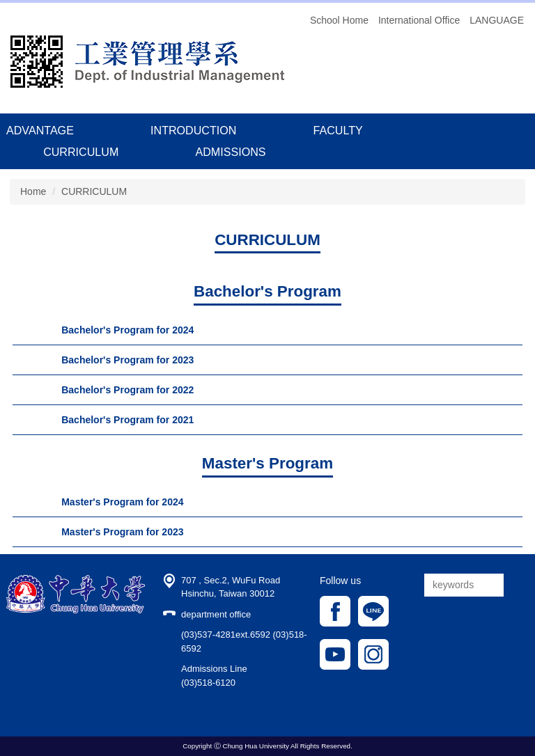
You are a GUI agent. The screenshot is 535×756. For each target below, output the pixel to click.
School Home (339, 20)
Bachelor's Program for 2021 (127, 420)
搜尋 (517, 585)
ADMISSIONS (230, 152)
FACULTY (338, 130)
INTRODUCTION (193, 130)
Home (33, 191)
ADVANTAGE (40, 130)
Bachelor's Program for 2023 (127, 360)
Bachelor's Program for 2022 (127, 390)
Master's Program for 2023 (122, 532)
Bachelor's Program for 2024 (127, 330)
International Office (419, 20)
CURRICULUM (81, 152)
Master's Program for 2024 (122, 502)
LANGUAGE (497, 20)
